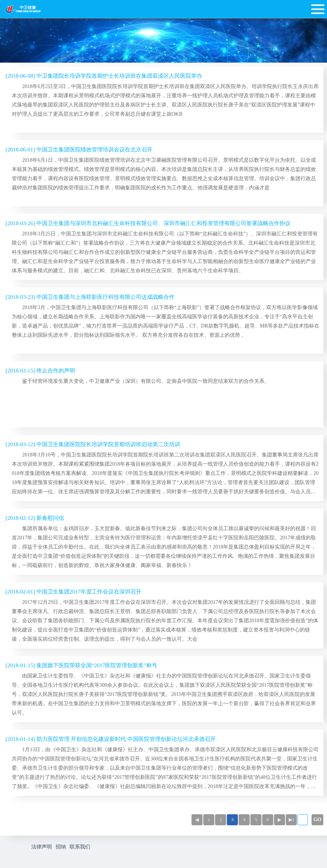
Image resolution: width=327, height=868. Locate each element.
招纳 (61, 847)
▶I (291, 820)
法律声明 (42, 847)
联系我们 (80, 847)
